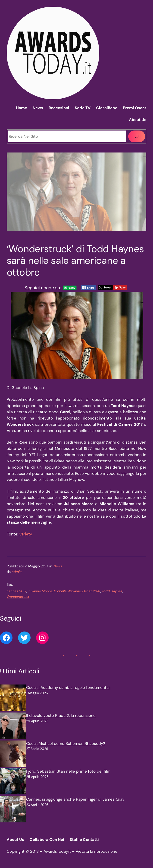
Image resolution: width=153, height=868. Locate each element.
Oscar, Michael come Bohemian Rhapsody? (66, 744)
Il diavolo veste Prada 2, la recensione (61, 716)
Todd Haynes (112, 591)
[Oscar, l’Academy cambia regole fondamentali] (13, 698)
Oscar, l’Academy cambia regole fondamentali (68, 688)
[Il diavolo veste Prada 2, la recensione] (13, 726)
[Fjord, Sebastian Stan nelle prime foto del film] (13, 782)
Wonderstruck (18, 597)
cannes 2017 (17, 591)
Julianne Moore (40, 591)
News (58, 566)
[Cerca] (137, 136)
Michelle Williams (67, 591)
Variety (26, 534)
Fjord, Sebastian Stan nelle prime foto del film (68, 771)
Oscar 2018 (91, 591)
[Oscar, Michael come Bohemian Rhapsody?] (13, 754)
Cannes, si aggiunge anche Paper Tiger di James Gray (75, 799)
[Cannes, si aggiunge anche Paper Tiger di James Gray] (13, 810)
